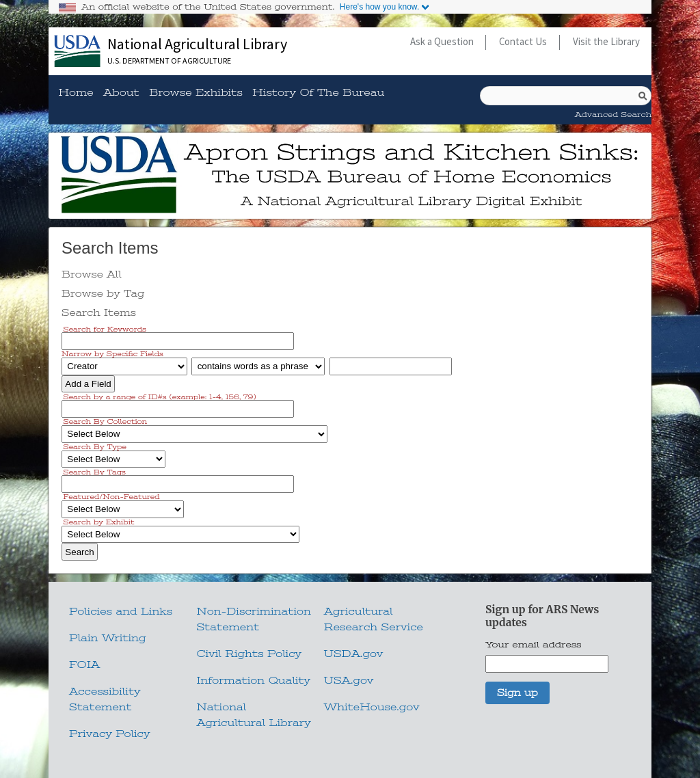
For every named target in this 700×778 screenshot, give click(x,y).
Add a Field (88, 384)
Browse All (92, 274)
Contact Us (523, 41)
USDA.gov (354, 654)
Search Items (99, 312)
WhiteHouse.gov (372, 707)
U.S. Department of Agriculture (169, 61)
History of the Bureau (318, 93)
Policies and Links (121, 611)
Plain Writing (108, 638)
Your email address (534, 644)
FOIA (84, 665)
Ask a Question (442, 41)
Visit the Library (606, 41)
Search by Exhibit (99, 522)
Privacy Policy (109, 734)
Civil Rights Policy (249, 654)
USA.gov (349, 680)
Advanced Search (613, 115)
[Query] (566, 96)
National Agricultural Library (197, 44)
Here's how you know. (379, 7)
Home (76, 93)
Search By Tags (95, 471)
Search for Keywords (105, 328)
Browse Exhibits (196, 93)
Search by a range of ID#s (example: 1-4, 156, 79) (160, 396)
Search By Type (95, 447)
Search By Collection (106, 421)
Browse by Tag (103, 293)
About (121, 93)
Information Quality (253, 680)
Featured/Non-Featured (112, 497)
